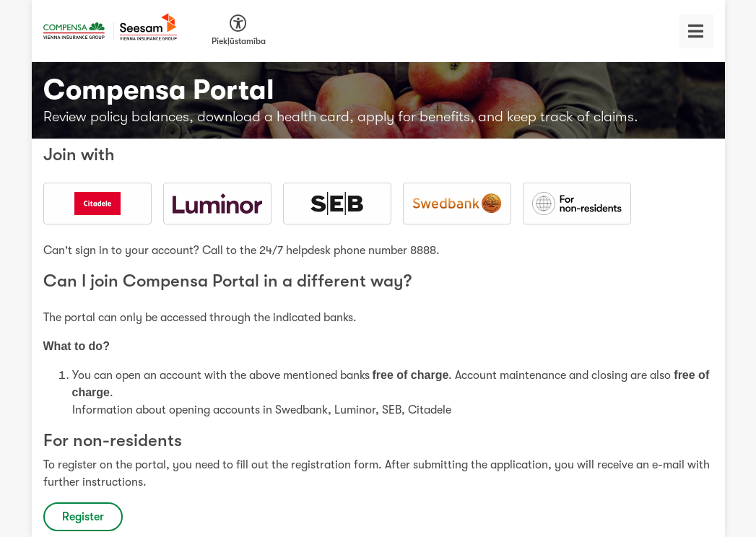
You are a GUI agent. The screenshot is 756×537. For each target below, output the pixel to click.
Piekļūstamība (239, 41)
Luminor (355, 410)
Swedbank (301, 410)
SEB (392, 410)
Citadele (430, 410)
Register (83, 517)
